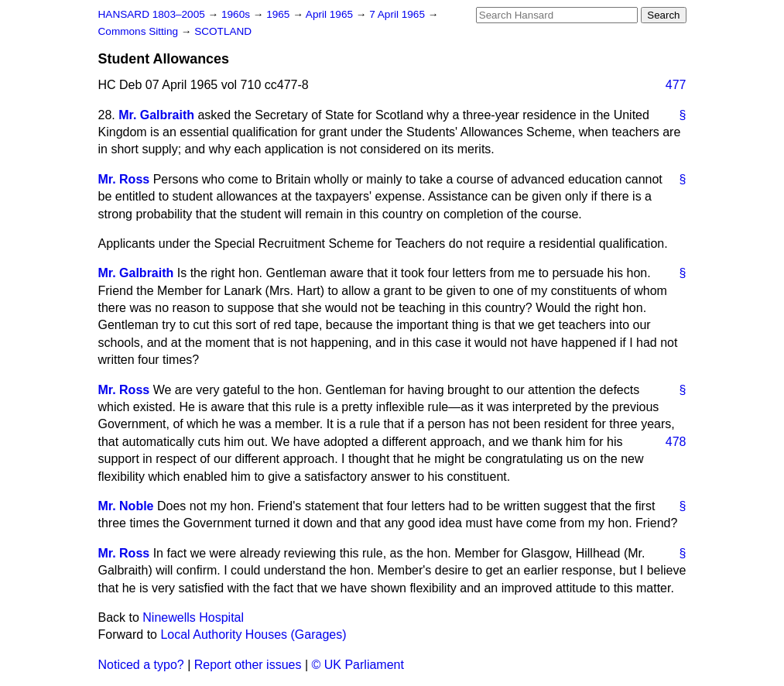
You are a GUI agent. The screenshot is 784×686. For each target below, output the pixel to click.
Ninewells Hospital (193, 617)
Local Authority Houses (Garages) (253, 635)
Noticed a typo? (141, 665)
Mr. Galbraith (156, 115)
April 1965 (331, 14)
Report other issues (248, 665)
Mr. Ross (124, 179)
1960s (237, 14)
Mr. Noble (126, 506)
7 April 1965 (399, 14)
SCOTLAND (223, 31)
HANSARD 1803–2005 (152, 14)
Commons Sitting (140, 31)
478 (676, 442)
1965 (279, 14)
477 (676, 85)
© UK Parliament (358, 665)
